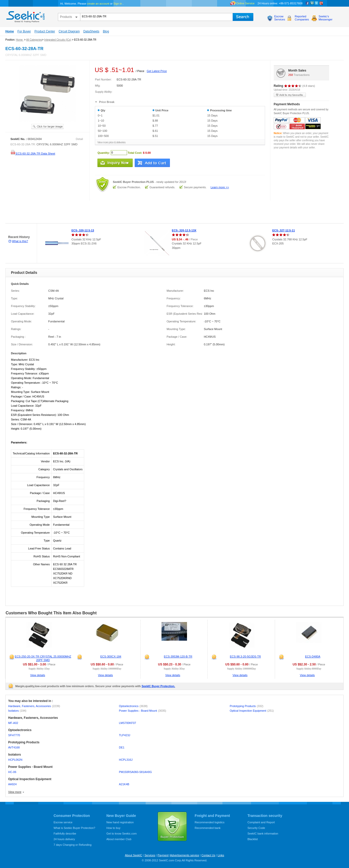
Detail (79, 139)
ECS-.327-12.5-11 (284, 230)
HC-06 (12, 772)
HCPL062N (15, 760)
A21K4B (124, 784)
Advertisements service (185, 855)
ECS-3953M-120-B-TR (178, 656)
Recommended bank (208, 828)
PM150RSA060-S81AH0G (135, 772)
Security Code (256, 828)
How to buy (113, 828)
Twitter (317, 3)
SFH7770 (14, 735)
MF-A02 (13, 723)
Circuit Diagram (69, 31)
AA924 (12, 784)
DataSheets (91, 31)
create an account (98, 4)
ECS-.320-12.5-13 (83, 230)
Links (221, 855)
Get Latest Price (157, 71)
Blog (106, 31)
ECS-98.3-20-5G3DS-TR (245, 656)
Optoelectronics (133, 706)
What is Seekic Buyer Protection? (74, 828)
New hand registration (120, 822)
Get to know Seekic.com (122, 834)
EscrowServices (280, 18)
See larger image (47, 126)
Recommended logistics (210, 822)
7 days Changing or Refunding (73, 845)
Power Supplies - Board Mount (142, 711)
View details (38, 675)
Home (10, 31)
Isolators (17, 711)
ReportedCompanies (302, 18)
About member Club (119, 839)
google (321, 3)
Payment (163, 855)
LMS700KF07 (127, 723)
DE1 (122, 747)
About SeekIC (133, 855)
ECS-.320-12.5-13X (184, 230)
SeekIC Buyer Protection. (158, 686)
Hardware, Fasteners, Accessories (34, 706)
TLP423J (124, 735)
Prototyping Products (246, 706)
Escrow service (63, 822)
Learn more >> (220, 187)
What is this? (20, 241)
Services (150, 855)
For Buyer (24, 31)
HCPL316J (126, 760)
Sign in (118, 4)
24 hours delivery (64, 839)
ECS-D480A (313, 656)
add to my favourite (290, 95)
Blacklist (253, 839)
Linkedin (312, 3)
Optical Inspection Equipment (252, 711)
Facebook (307, 3)
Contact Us (208, 855)
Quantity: (104, 153)
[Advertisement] (93, 212)
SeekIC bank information (263, 834)
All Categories (34, 40)
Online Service (245, 3)
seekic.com (25, 16)
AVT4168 (14, 747)
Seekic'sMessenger (326, 18)
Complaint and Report (261, 822)
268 (291, 75)
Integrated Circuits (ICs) (58, 40)
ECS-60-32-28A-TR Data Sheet (33, 154)
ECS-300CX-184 (111, 656)
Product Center (45, 31)
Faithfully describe (65, 834)
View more (15, 792)
